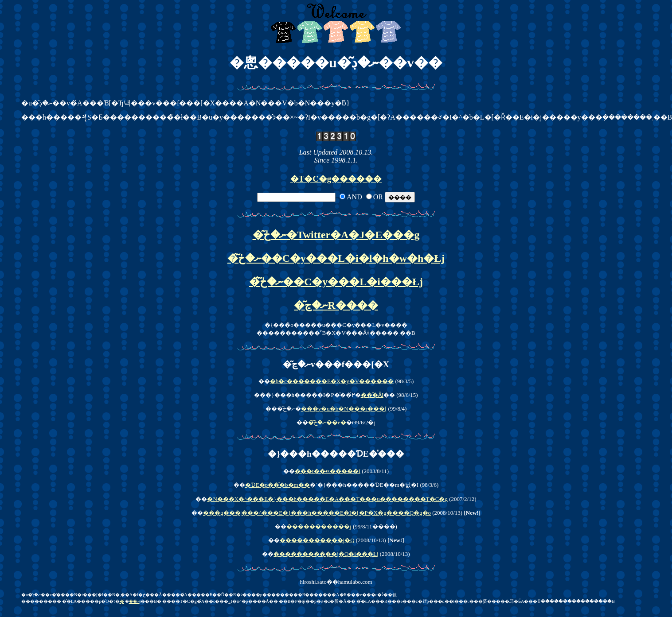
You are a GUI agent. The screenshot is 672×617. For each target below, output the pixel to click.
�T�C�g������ (336, 179)
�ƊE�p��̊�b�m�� (277, 485)
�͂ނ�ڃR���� (336, 305)
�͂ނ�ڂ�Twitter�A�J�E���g (336, 235)
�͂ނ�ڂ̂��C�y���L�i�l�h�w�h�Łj (336, 258)
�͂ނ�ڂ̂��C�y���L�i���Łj (336, 282)
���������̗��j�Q (317, 540)
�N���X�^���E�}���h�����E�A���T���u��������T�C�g (327, 499)
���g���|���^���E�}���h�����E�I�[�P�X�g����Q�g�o (317, 513)
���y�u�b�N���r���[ (344, 409)
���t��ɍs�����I (328, 471)
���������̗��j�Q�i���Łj (326, 554)
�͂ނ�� (130, 601)
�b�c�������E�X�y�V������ (332, 381)
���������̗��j (319, 526)
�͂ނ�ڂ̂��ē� (327, 422)
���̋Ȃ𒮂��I (372, 395)
